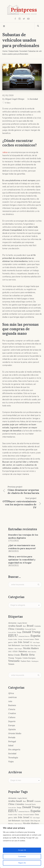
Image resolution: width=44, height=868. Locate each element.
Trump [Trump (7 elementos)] (11, 658)
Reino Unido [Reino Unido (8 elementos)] (14, 655)
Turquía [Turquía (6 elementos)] (18, 658)
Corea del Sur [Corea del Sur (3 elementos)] (12, 632)
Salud (11, 745)
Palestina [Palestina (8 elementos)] (23, 652)
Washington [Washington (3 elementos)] (35, 661)
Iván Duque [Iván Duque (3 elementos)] (36, 643)
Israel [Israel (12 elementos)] (26, 642)
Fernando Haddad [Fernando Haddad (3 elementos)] (29, 639)
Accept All (22, 850)
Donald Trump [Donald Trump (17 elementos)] (31, 632)
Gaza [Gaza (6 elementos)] (37, 639)
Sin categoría (14, 750)
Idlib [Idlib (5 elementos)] (15, 642)
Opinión (12, 729)
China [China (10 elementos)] (11, 629)
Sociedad (23, 51)
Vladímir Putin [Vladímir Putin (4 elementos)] (26, 661)
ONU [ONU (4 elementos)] (10, 652)
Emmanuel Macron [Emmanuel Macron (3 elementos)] (24, 636)
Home (5, 51)
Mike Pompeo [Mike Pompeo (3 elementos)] (18, 649)
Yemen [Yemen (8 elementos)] (11, 664)
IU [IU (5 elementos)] (31, 642)
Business (12, 705)
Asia (10, 701)
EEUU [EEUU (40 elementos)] (13, 636)
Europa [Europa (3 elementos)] (20, 639)
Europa (12, 725)
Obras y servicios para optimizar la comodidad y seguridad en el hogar (22, 560)
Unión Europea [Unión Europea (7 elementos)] (29, 658)
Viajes (11, 762)
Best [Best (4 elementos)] (24, 626)
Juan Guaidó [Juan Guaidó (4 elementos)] (25, 645)
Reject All (22, 863)
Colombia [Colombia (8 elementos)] (20, 629)
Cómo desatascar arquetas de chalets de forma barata (23, 491)
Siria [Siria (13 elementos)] (32, 655)
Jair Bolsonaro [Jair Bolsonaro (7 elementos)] (14, 645)
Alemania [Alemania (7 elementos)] (12, 623)
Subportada (13, 51)
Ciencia (12, 709)
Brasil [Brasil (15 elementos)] (30, 626)
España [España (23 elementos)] (35, 636)
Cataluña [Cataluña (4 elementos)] (38, 626)
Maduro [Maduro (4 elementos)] (11, 649)
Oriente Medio (15, 733)
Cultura (12, 717)
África (11, 693)
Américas (12, 697)
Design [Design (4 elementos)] (19, 632)
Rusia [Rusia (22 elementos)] (24, 655)
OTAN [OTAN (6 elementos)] (15, 652)
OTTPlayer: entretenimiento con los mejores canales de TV (19, 504)
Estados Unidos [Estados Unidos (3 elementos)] (13, 639)
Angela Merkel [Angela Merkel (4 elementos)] (22, 623)
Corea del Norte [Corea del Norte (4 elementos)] (30, 629)
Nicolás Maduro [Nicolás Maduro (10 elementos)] (31, 648)
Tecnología (13, 758)
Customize (22, 856)
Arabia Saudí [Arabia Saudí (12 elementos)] (15, 626)
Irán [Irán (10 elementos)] (20, 642)
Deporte (12, 721)
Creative (12, 713)
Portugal (12, 741)
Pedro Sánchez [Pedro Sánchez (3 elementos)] (32, 652)
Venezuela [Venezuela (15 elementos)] (14, 661)
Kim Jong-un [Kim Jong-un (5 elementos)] (35, 645)
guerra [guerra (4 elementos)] (10, 642)
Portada (12, 737)
